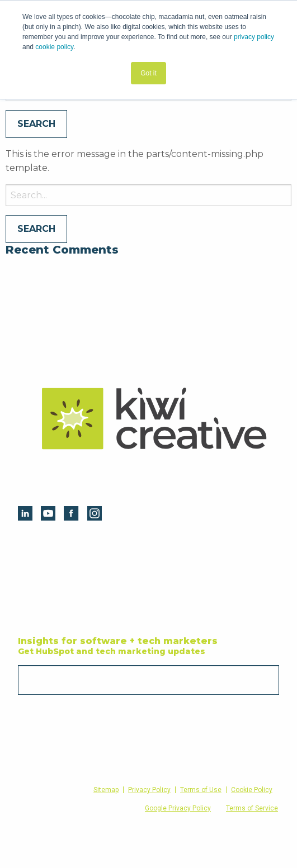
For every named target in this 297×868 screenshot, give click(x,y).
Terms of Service (252, 808)
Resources (48, 572)
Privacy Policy (149, 790)
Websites (171, 572)
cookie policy (54, 47)
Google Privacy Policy (178, 808)
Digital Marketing (187, 552)
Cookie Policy (252, 790)
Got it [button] (148, 73)
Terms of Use (201, 790)
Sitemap (106, 790)
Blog (36, 592)
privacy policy (254, 37)
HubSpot (44, 552)
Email (29, 662)
